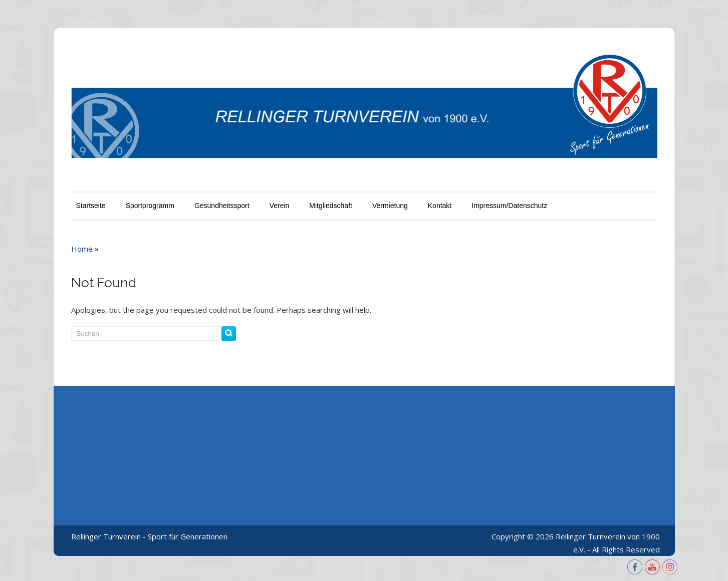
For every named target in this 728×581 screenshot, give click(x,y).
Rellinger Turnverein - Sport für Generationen (149, 536)
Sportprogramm (150, 206)
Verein (280, 206)
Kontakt (440, 206)
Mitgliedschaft (331, 206)
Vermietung (390, 206)
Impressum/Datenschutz (509, 206)
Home (82, 249)
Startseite (91, 206)
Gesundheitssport (222, 206)
